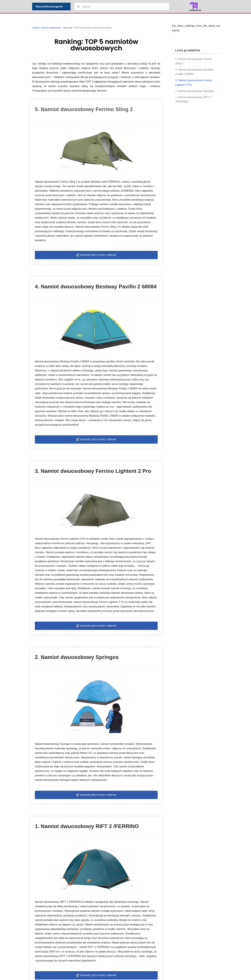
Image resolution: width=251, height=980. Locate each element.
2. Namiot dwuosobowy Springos (195, 91)
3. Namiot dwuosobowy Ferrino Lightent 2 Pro (194, 83)
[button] (96, 256)
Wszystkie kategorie (50, 6)
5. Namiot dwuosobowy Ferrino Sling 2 (194, 61)
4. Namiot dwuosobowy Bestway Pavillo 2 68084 (194, 72)
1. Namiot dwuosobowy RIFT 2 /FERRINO (193, 100)
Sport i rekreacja (51, 27)
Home (36, 27)
